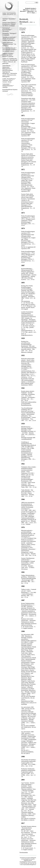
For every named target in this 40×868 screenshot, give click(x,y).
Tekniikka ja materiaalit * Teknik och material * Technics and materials (9, 39)
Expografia (22, 30)
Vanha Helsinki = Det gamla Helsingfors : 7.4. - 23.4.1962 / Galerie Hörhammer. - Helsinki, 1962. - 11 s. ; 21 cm (28, 493)
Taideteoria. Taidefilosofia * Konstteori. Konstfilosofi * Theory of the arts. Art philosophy (10, 61)
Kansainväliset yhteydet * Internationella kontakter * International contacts (10, 49)
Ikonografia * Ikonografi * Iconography (10, 34)
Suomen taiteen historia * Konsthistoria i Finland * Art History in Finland (9, 24)
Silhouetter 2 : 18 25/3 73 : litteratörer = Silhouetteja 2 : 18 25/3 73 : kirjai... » (28, 11)
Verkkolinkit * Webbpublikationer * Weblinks (8, 86)
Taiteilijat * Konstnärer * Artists (9, 20)
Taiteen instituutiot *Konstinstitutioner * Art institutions (9, 44)
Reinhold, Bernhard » (31, 8)
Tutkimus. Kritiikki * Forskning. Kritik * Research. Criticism (8, 55)
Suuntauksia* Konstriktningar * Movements (7, 30)
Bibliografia (23, 28)
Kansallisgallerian (27, 859)
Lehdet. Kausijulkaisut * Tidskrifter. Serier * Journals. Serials (9, 80)
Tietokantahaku (24, 853)
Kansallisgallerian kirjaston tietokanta (10, 90)
